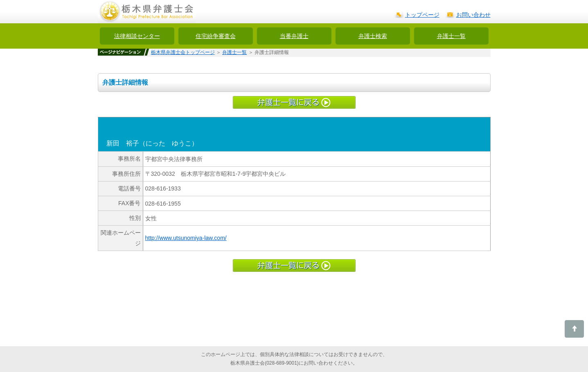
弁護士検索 (373, 36)
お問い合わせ (473, 15)
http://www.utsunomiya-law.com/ (186, 238)
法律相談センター (137, 36)
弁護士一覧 (451, 36)
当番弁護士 (294, 36)
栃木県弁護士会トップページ (183, 52)
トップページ (422, 15)
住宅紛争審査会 (216, 36)
